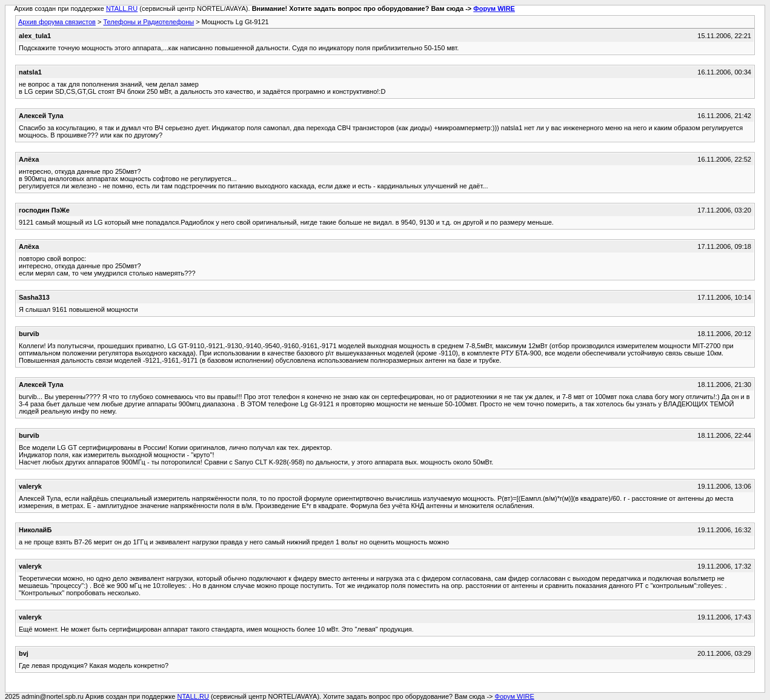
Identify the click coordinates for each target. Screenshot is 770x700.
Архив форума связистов (57, 22)
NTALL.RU (122, 8)
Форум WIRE (494, 8)
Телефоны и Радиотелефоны (148, 22)
